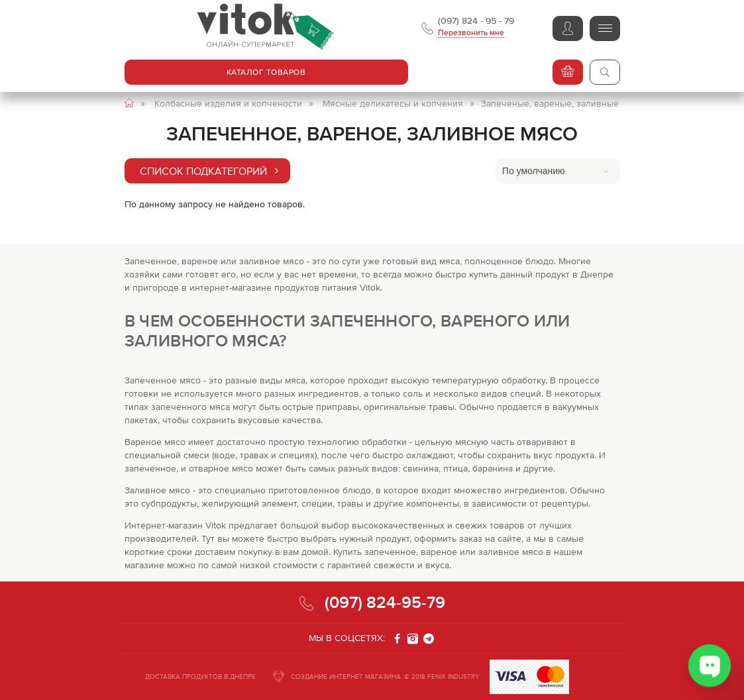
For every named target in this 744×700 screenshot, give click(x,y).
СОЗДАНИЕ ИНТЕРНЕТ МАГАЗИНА (346, 676)
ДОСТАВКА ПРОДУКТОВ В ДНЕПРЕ (200, 676)
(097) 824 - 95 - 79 (476, 21)
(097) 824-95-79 (385, 602)
